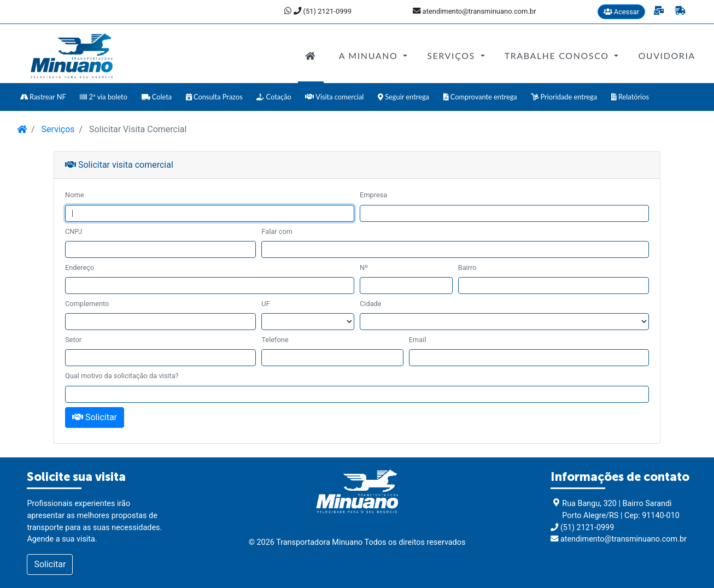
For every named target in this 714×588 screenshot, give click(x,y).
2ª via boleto (104, 97)
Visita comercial (334, 97)
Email (418, 340)
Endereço (80, 267)
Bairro (467, 267)
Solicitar (95, 417)
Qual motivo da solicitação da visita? (122, 376)
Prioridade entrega (564, 97)
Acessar (622, 12)
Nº (364, 267)
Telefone (275, 340)
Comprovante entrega (480, 97)
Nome (74, 195)
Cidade (371, 304)
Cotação (274, 97)
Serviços (57, 129)
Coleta (157, 97)
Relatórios (630, 97)
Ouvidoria (667, 55)
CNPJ (74, 231)
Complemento (87, 304)
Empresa (373, 195)
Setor (73, 340)
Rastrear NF (43, 97)
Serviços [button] (452, 55)
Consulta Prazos (214, 97)
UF (265, 304)
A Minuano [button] (370, 55)
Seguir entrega (403, 97)
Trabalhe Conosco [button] (558, 55)
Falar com (277, 231)
